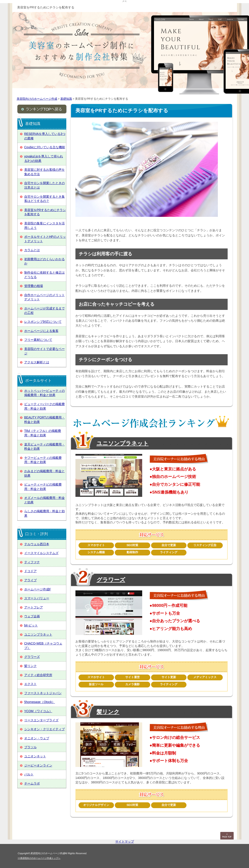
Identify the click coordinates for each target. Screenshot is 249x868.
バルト (29, 774)
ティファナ (32, 562)
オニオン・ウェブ (37, 738)
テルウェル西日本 (37, 544)
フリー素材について (38, 340)
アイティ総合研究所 (38, 675)
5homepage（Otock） (40, 702)
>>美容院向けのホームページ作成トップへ (39, 858)
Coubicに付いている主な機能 (45, 147)
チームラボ (32, 783)
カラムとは (32, 250)
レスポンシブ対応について (43, 322)
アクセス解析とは (37, 362)
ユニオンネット (35, 756)
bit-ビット (31, 625)
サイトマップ (125, 842)
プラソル (30, 747)
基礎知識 (33, 124)
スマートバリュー (37, 598)
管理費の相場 (34, 286)
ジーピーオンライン (38, 765)
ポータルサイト (38, 381)
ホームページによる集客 (41, 331)
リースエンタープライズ (41, 720)
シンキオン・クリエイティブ (45, 729)
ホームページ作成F (38, 589)
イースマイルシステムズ (41, 553)
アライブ (30, 580)
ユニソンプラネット (123, 443)
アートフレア (34, 607)
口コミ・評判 (36, 534)
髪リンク (108, 712)
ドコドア (30, 571)
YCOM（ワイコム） (38, 711)
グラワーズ (111, 580)
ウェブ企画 (32, 616)
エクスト (30, 684)
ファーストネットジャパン (43, 693)
